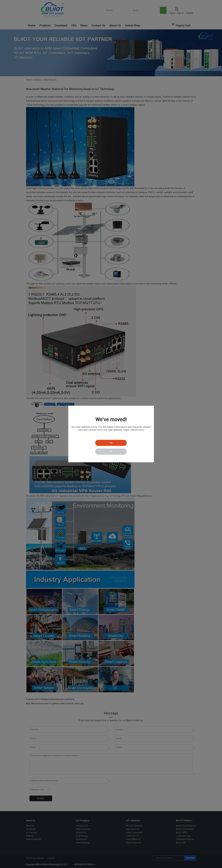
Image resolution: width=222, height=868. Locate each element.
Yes (111, 443)
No (111, 452)
